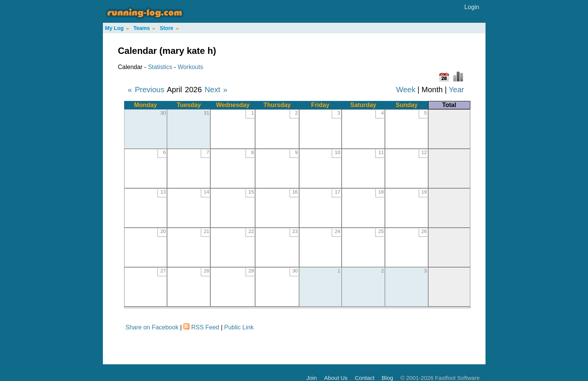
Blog (388, 378)
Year (456, 90)
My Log (117, 28)
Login (472, 7)
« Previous (146, 90)
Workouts (190, 67)
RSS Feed (205, 327)
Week (406, 90)
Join (312, 378)
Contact (365, 378)
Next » (216, 90)
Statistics (160, 67)
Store (169, 28)
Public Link (239, 327)
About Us (336, 378)
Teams (144, 28)
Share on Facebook (152, 327)
